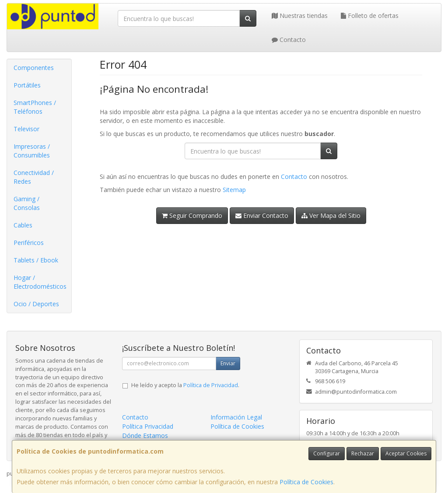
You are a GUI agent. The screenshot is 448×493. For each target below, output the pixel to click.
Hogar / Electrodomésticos (40, 282)
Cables (23, 225)
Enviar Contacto (262, 215)
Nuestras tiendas (300, 16)
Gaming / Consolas (27, 203)
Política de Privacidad (211, 385)
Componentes (34, 68)
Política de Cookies (306, 482)
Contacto (289, 40)
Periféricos (29, 243)
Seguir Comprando (192, 215)
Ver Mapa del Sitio (331, 215)
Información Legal (236, 417)
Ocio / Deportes (36, 304)
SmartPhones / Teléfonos (35, 107)
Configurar (327, 453)
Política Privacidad (148, 426)
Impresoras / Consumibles (32, 151)
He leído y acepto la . (185, 385)
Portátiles (27, 85)
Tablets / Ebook (36, 260)
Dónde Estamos (145, 435)
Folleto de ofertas (370, 16)
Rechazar (363, 453)
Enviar (228, 363)
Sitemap (234, 190)
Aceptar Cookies (406, 453)
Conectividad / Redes (34, 177)
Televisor (26, 129)
